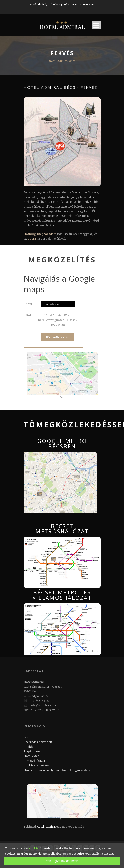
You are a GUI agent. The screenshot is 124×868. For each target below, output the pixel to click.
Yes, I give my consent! (62, 861)
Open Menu (96, 25)
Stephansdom (47, 234)
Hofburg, (30, 234)
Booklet (29, 747)
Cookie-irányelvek (36, 765)
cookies (34, 848)
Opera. (32, 239)
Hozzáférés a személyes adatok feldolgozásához (57, 770)
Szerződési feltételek (38, 742)
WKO (27, 737)
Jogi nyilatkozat (34, 761)
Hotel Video (32, 756)
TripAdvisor (32, 751)
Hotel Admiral (46, 827)
